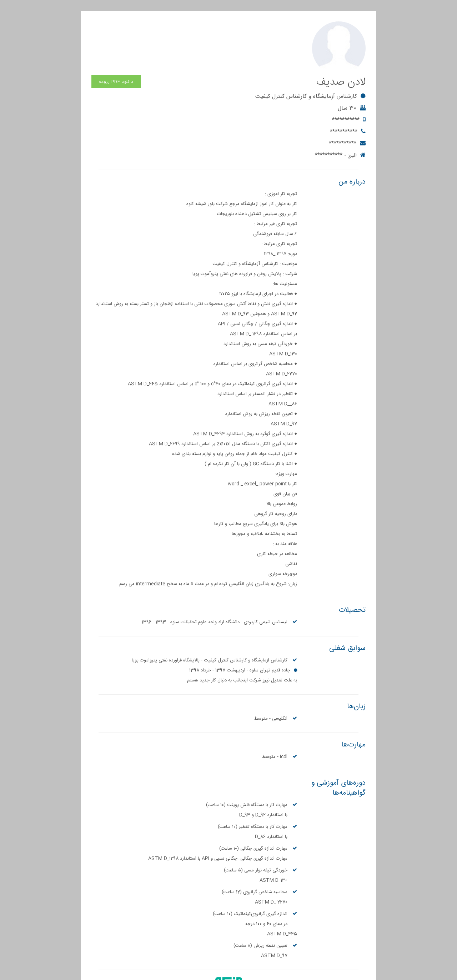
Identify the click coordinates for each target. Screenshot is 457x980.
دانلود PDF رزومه (116, 28)
